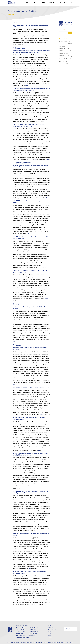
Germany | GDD (20, 632)
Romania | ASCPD (34, 633)
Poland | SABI (33, 629)
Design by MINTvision (58, 642)
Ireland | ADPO (20, 634)
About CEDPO (52, 630)
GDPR (43, 3)
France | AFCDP (20, 630)
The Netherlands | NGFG (23, 637)
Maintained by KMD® (68, 642)
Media (60, 3)
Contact (66, 3)
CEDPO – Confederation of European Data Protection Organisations (25, 642)
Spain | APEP (32, 635)
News (36, 3)
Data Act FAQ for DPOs (65, 59)
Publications (52, 3)
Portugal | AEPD (33, 631)
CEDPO (28, 3)
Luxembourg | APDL (34, 627)
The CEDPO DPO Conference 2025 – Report (64, 64)
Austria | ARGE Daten (22, 628)
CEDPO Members (50, 642)
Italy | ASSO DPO (21, 635)
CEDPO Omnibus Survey (65, 56)
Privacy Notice (42, 642)
